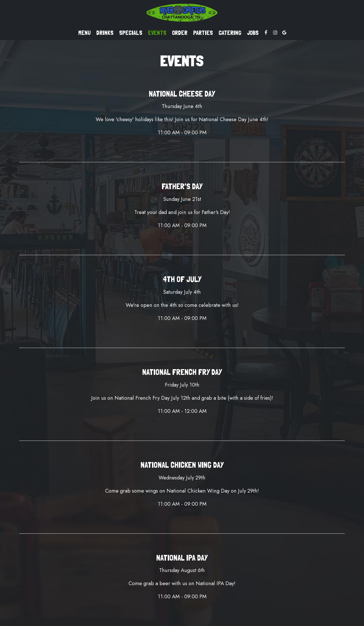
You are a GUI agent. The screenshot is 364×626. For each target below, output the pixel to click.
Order (180, 33)
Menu (84, 33)
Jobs (253, 33)
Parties (203, 33)
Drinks (105, 33)
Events (157, 33)
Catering (230, 33)
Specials (131, 33)
